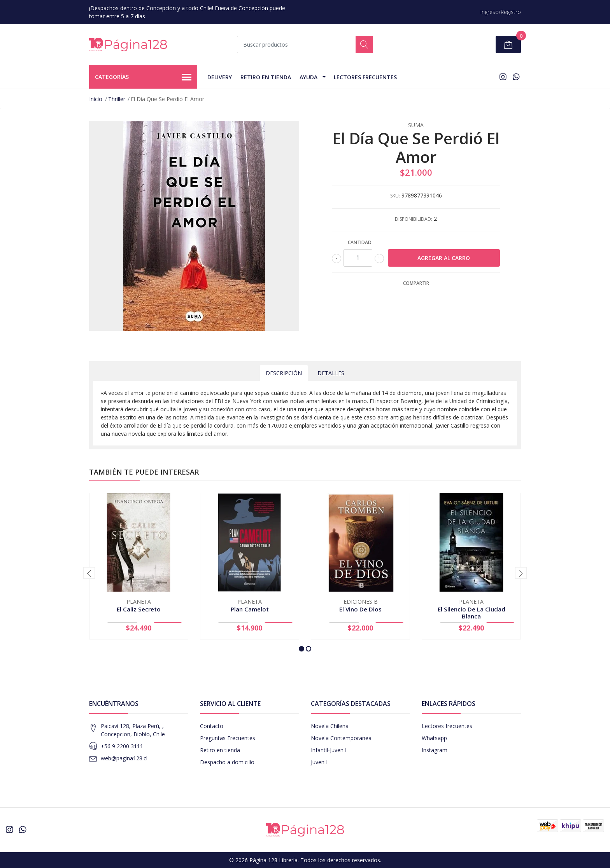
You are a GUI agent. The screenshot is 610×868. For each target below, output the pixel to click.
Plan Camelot (250, 609)
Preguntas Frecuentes (228, 738)
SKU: (395, 196)
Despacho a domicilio (227, 762)
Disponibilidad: (414, 219)
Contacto (212, 726)
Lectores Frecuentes (365, 77)
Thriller (117, 99)
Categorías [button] (143, 77)
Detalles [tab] (331, 373)
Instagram (435, 750)
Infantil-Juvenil (328, 750)
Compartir (416, 283)
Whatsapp (434, 738)
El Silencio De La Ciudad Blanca (472, 613)
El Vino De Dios (360, 609)
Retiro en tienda (266, 77)
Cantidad (360, 242)
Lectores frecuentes (447, 726)
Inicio (96, 99)
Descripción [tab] (284, 373)
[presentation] (89, 573)
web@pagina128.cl (124, 758)
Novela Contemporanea (341, 738)
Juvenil (319, 762)
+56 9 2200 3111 (122, 746)
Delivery (220, 77)
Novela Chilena (330, 726)
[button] (301, 649)
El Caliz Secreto (139, 609)
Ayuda (309, 77)
